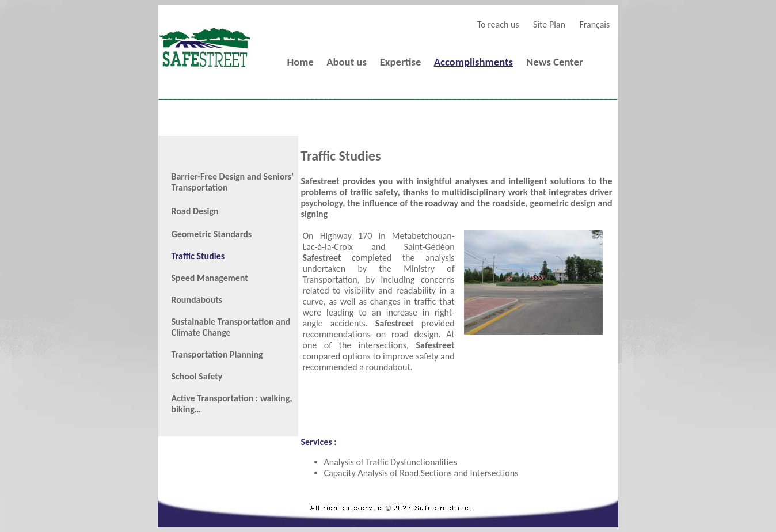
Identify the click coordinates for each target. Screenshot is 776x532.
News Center (555, 62)
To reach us (498, 24)
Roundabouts (197, 300)
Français (594, 24)
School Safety (197, 376)
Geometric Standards (212, 234)
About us (347, 62)
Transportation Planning (217, 354)
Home (300, 62)
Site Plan (549, 24)
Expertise (401, 62)
